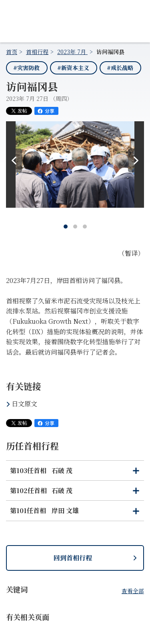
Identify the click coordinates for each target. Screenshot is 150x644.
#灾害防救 (26, 68)
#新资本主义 (73, 68)
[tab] (66, 227)
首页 (12, 52)
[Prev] (14, 160)
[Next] (136, 160)
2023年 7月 (72, 52)
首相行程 (37, 52)
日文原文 (24, 404)
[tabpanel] (75, 168)
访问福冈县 (110, 52)
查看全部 (133, 591)
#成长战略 (120, 68)
